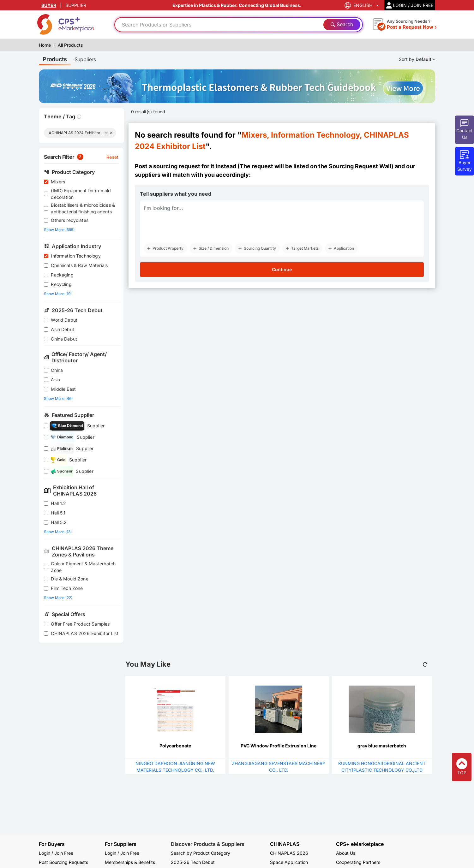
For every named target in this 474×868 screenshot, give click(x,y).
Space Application (289, 862)
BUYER (49, 5)
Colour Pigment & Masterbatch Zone (83, 567)
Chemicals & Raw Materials (79, 265)
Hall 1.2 (58, 503)
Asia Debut (63, 329)
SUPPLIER (76, 5)
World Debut (64, 320)
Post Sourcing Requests (63, 862)
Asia (55, 380)
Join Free (130, 853)
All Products (70, 45)
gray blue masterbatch (382, 746)
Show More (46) (58, 398)
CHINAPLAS (285, 844)
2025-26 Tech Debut (193, 862)
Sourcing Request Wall (360, 166)
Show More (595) (59, 230)
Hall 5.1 (58, 513)
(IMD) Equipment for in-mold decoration (81, 194)
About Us (346, 853)
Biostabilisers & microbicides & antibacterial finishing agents (83, 208)
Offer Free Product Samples (80, 624)
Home (45, 45)
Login (111, 853)
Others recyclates (70, 220)
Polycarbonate (175, 746)
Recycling (61, 284)
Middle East (63, 389)
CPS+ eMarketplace (360, 844)
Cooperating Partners (358, 862)
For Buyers (52, 844)
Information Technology (76, 256)
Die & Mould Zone (69, 579)
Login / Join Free (56, 853)
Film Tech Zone (67, 588)
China (57, 370)
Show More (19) (58, 294)
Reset (112, 157)
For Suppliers (121, 844)
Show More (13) (58, 532)
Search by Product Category (201, 853)
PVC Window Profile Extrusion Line (279, 746)
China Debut (64, 339)
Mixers (58, 182)
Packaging (62, 275)
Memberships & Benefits (130, 862)
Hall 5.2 (59, 522)
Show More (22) (58, 598)
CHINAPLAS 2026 (289, 853)
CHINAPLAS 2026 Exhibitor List (84, 633)
